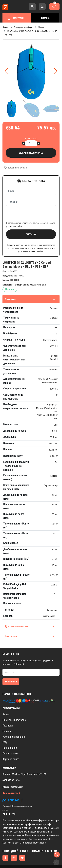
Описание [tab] (30, 286)
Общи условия (10, 741)
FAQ (5, 730)
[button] (56, 71)
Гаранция (8, 713)
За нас (6, 702)
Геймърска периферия (25, 272)
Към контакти (11, 780)
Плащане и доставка (14, 707)
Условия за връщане (14, 724)
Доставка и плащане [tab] (30, 613)
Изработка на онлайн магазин (24, 856)
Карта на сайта (11, 746)
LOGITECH (15, 267)
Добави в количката (31, 153)
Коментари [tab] (30, 623)
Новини (7, 718)
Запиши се (11, 669)
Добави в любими (15, 168)
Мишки (42, 272)
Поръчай (31, 221)
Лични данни (10, 735)
